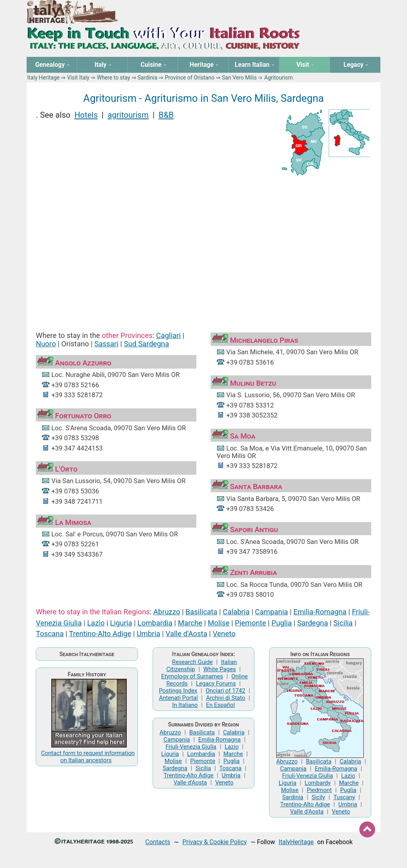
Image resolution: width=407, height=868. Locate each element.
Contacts (158, 842)
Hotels (86, 115)
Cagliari (169, 335)
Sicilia (343, 623)
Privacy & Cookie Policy (215, 842)
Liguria (121, 623)
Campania (272, 612)
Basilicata (202, 612)
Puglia (282, 623)
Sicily (318, 797)
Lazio (96, 623)
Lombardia (155, 623)
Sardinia (147, 78)
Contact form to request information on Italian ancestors (88, 757)
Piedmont (319, 790)
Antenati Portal (178, 698)
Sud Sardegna (147, 344)
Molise (219, 623)
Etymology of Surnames (192, 676)
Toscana (50, 634)
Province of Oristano (190, 78)
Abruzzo (167, 612)
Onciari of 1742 (225, 691)
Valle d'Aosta (187, 634)
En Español (220, 705)
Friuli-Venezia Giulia (191, 747)
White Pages (219, 669)
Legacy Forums (216, 684)
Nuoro (46, 344)
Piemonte (250, 623)
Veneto (224, 634)
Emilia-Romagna (320, 612)
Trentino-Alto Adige (100, 634)
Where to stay (114, 78)
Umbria (148, 634)
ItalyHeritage (296, 842)
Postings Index (178, 691)
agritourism (128, 115)
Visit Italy (78, 78)
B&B (166, 115)
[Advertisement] (204, 247)
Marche (190, 623)
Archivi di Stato (226, 698)
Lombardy (318, 783)
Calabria (236, 612)
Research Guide (192, 662)
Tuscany (344, 797)
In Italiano (185, 705)
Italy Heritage (44, 78)
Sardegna (313, 623)
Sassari (106, 344)
